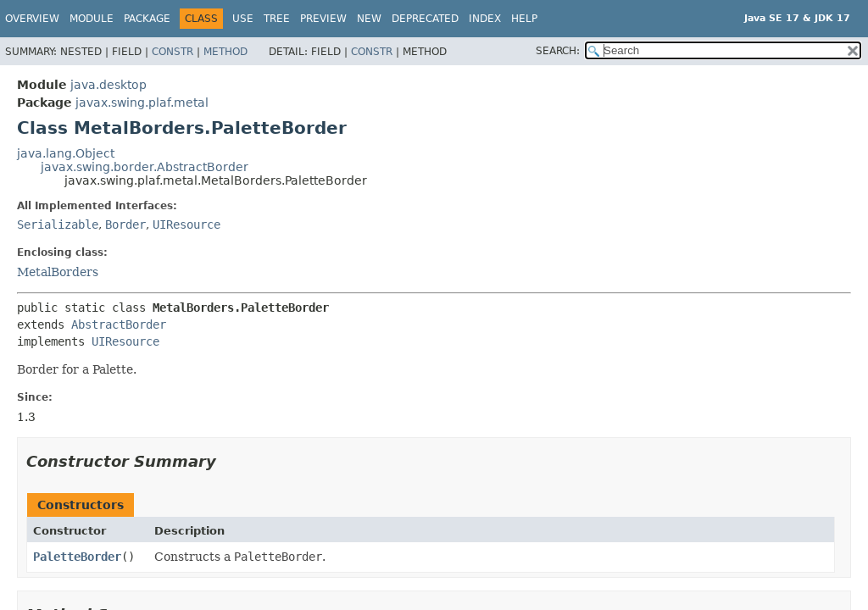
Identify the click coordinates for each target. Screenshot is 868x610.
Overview (32, 19)
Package (147, 19)
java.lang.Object (66, 153)
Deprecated (425, 19)
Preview (323, 19)
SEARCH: (558, 51)
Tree (277, 19)
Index (485, 19)
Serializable (58, 225)
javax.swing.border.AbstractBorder (145, 167)
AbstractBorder (119, 324)
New (369, 19)
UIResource (186, 225)
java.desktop (108, 85)
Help (524, 19)
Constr (172, 52)
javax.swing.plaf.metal (142, 103)
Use (243, 19)
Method (225, 52)
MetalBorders (58, 272)
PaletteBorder (77, 557)
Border (125, 225)
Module (92, 19)
